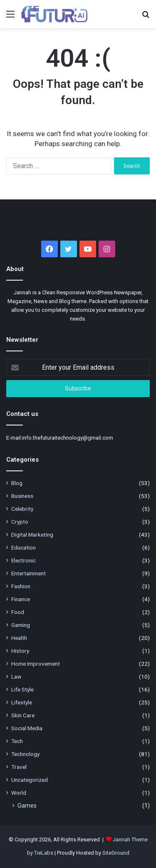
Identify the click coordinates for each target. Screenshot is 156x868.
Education (24, 547)
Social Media (27, 728)
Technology (25, 754)
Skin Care (23, 715)
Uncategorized (30, 780)
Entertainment (28, 573)
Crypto (20, 522)
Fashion (21, 586)
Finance (21, 599)
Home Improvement (36, 664)
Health (19, 638)
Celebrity (22, 509)
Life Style (22, 689)
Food (18, 612)
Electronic (24, 560)
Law (16, 676)
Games (27, 806)
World (19, 793)
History (20, 651)
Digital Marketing (32, 535)
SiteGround (116, 853)
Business (22, 496)
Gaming (21, 625)
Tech (17, 741)
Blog (17, 483)
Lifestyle (22, 702)
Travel (19, 767)
